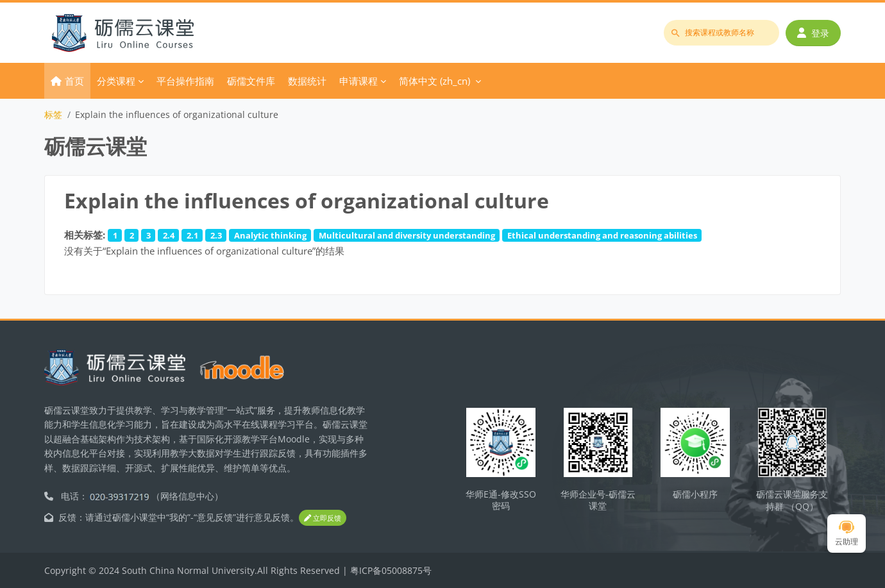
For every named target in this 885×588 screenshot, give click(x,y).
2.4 (169, 235)
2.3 (216, 235)
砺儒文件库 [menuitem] (251, 81)
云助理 (847, 534)
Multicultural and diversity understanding (407, 235)
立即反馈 (323, 518)
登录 (813, 33)
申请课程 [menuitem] (358, 81)
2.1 (192, 235)
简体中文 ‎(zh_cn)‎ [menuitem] (434, 81)
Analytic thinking (270, 235)
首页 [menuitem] (74, 81)
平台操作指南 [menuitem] (185, 81)
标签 (53, 114)
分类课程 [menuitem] (116, 81)
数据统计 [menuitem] (307, 81)
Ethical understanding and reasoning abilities (602, 235)
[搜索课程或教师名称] (721, 33)
